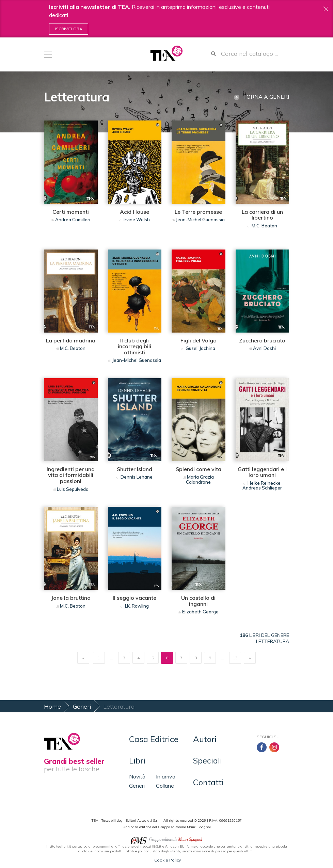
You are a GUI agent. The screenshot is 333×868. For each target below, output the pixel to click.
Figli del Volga (199, 340)
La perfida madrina (71, 340)
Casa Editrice (154, 739)
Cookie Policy (168, 860)
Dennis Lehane (137, 477)
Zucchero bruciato (262, 340)
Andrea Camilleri (73, 220)
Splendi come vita (199, 469)
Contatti (208, 782)
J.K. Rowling (137, 606)
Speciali (208, 760)
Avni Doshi (264, 348)
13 (235, 658)
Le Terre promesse (198, 212)
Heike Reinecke (264, 483)
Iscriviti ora (69, 29)
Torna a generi (261, 97)
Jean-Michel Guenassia (200, 220)
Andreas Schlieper (262, 488)
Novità (137, 776)
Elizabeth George (200, 612)
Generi (82, 706)
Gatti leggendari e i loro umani (262, 472)
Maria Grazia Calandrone (200, 479)
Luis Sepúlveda (73, 489)
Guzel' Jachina (200, 348)
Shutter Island (134, 469)
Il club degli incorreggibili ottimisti (134, 346)
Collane (165, 786)
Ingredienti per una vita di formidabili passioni (71, 475)
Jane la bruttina (71, 598)
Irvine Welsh (137, 220)
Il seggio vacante (134, 598)
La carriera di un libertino (262, 215)
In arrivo (166, 776)
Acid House (134, 212)
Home (52, 706)
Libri (137, 760)
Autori (205, 739)
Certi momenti (71, 212)
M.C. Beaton (264, 226)
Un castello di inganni (198, 601)
